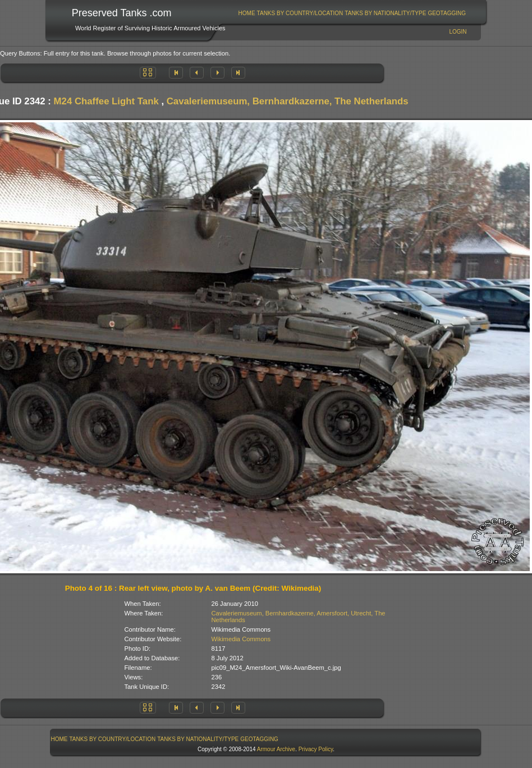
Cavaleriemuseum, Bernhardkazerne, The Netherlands (288, 101)
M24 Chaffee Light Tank (106, 101)
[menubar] (352, 13)
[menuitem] (247, 13)
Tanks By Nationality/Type (385, 13)
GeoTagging (447, 13)
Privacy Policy (316, 749)
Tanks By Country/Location (300, 13)
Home (247, 13)
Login (458, 32)
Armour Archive (276, 749)
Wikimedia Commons (241, 639)
